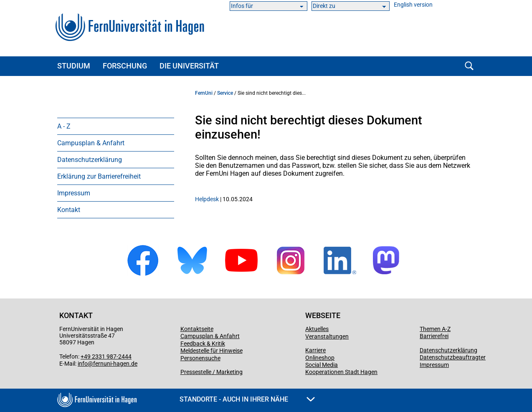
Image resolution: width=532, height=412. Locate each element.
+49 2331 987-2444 (106, 356)
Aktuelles (317, 329)
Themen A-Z (435, 329)
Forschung (125, 66)
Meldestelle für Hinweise (212, 351)
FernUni (204, 93)
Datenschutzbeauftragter (453, 357)
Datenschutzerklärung (90, 160)
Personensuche (200, 358)
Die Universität (189, 66)
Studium (74, 66)
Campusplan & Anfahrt (91, 143)
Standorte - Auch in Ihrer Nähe (247, 399)
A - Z (64, 126)
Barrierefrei (434, 336)
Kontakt (69, 210)
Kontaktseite (197, 329)
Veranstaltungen (327, 336)
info (83, 364)
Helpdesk (207, 199)
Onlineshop (320, 358)
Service (225, 93)
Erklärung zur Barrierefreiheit (99, 176)
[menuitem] (116, 126)
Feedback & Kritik (203, 344)
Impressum (74, 193)
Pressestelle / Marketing (212, 372)
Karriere (315, 350)
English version (413, 5)
